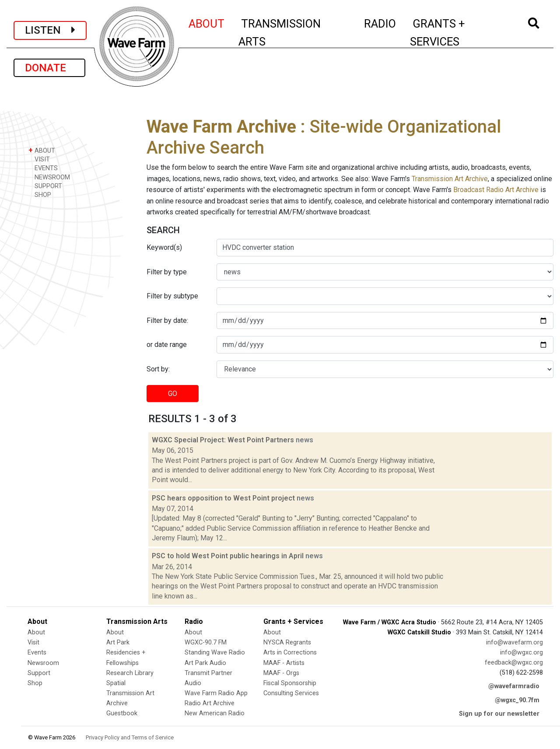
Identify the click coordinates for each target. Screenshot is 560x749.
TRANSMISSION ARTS (280, 33)
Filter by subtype (172, 296)
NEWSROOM (49, 177)
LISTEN (50, 30)
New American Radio (215, 713)
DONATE (49, 68)
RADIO (380, 22)
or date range (167, 345)
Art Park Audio (205, 663)
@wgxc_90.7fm (517, 700)
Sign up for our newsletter (499, 714)
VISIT (39, 159)
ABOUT (207, 22)
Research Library (130, 673)
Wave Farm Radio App (216, 693)
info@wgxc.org (521, 653)
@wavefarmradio (514, 686)
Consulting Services (291, 693)
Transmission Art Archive (450, 179)
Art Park (118, 642)
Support (39, 673)
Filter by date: (167, 320)
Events (37, 653)
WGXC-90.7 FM (206, 642)
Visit (33, 642)
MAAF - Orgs (281, 673)
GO (173, 394)
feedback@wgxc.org (514, 663)
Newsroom (43, 663)
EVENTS (43, 168)
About (36, 632)
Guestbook (122, 713)
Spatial (116, 683)
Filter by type (167, 272)
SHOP (40, 194)
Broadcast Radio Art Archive (496, 190)
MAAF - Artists (284, 663)
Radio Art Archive (210, 703)
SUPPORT (45, 186)
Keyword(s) (164, 247)
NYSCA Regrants (287, 642)
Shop (35, 683)
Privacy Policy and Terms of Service (130, 737)
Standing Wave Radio (215, 653)
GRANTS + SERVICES (457, 33)
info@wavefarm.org (514, 642)
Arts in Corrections (290, 653)
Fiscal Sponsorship (290, 683)
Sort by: (158, 369)
